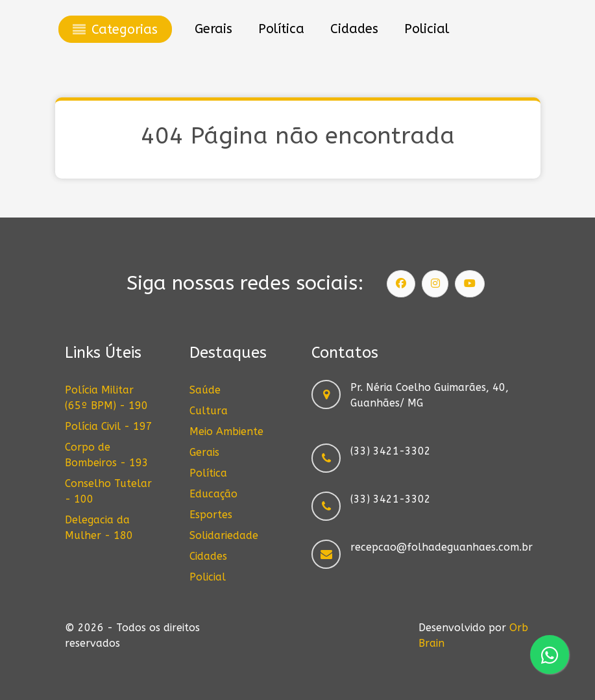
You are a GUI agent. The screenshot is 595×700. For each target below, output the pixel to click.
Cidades (208, 556)
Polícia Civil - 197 (109, 426)
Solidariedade (224, 535)
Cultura (209, 411)
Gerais (204, 452)
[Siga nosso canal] (470, 284)
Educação (213, 494)
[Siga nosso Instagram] (435, 284)
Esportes (211, 515)
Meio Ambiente (226, 431)
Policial (208, 577)
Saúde (205, 390)
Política (208, 473)
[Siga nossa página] (401, 284)
